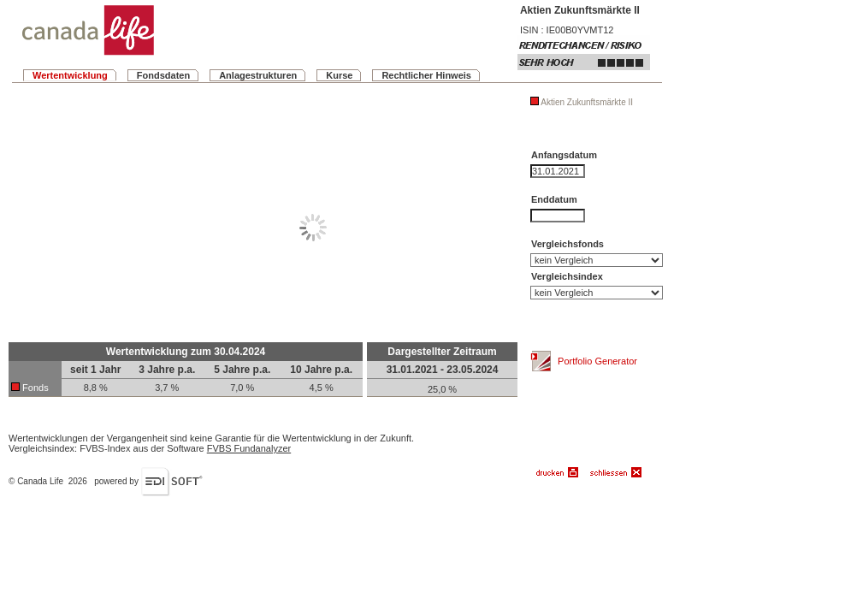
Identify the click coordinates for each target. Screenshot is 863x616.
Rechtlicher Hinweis (426, 75)
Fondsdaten (163, 75)
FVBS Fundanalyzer (249, 448)
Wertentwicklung (70, 75)
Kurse (339, 75)
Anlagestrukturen (258, 75)
